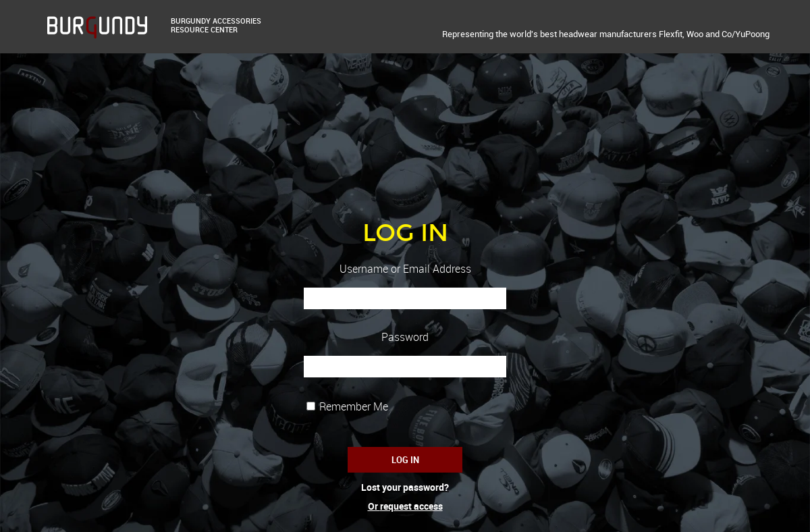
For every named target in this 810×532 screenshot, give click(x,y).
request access (411, 506)
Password (405, 337)
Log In (405, 460)
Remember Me (354, 406)
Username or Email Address (405, 269)
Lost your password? (405, 487)
